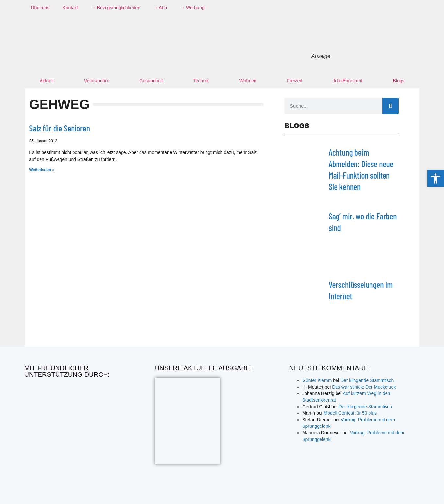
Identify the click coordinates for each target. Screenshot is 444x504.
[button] (436, 179)
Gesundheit (151, 81)
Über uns (40, 8)
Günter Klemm (317, 380)
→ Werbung (192, 8)
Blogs (399, 81)
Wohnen (248, 81)
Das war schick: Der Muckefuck (364, 387)
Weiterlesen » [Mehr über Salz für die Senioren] (42, 170)
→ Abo (160, 8)
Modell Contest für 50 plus (350, 413)
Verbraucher (96, 81)
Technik (201, 81)
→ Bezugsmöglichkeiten (116, 8)
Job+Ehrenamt (347, 81)
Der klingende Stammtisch (367, 380)
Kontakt (70, 8)
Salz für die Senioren (59, 128)
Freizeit (294, 81)
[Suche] (390, 106)
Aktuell (46, 81)
